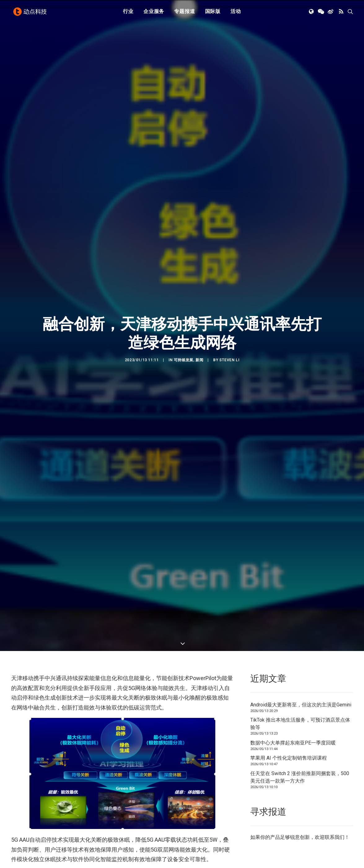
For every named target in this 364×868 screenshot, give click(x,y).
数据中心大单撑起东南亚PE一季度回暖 (293, 706)
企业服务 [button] (154, 13)
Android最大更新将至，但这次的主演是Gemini (301, 668)
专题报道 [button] (184, 13)
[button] (312, 13)
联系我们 (335, 801)
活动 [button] (236, 13)
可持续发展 (184, 342)
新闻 (199, 342)
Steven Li (229, 342)
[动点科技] (31, 13)
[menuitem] (128, 13)
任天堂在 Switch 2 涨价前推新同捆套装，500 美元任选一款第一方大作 (300, 741)
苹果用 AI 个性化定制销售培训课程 (289, 722)
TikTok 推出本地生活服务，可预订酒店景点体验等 (300, 687)
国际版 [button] (213, 13)
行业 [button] (128, 13)
